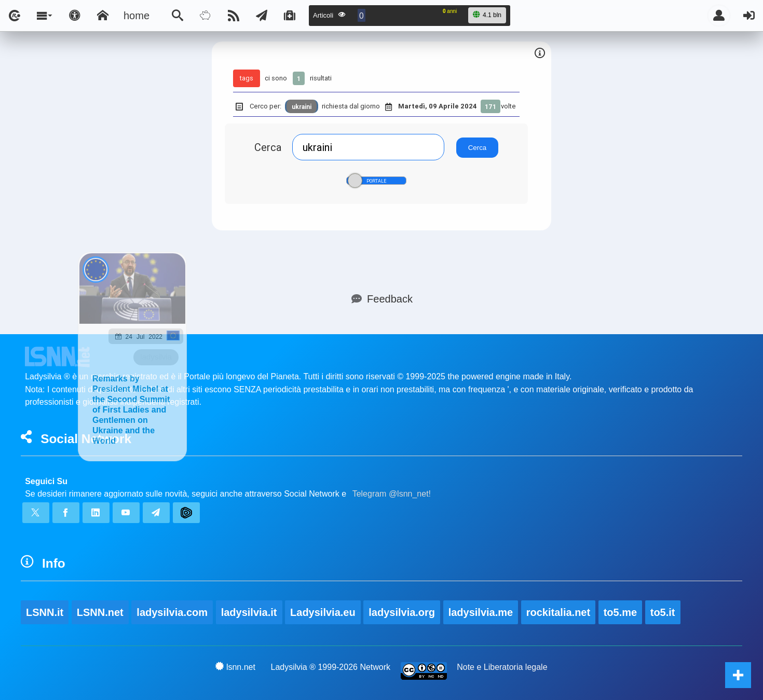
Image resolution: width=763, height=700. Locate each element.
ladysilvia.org (402, 612)
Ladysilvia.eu (323, 612)
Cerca (268, 147)
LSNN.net (100, 612)
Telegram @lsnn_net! (392, 494)
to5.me (620, 612)
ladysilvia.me (481, 612)
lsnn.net (235, 667)
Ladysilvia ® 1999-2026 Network (331, 667)
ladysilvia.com (172, 612)
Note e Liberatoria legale (502, 667)
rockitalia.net (558, 612)
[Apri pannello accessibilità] (75, 16)
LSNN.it (45, 612)
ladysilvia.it (249, 612)
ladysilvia (156, 357)
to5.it (663, 612)
